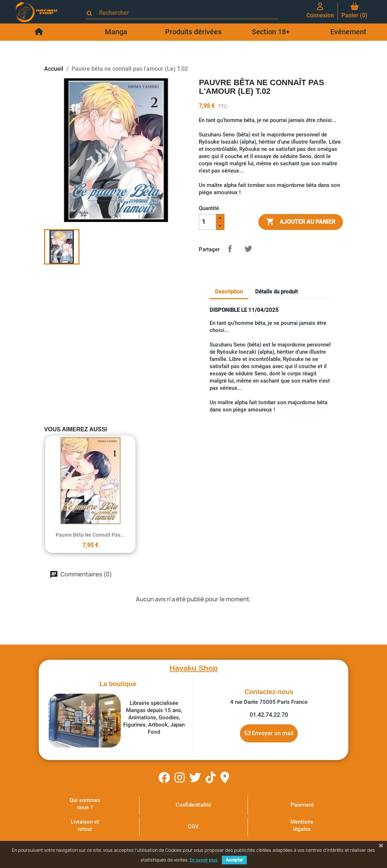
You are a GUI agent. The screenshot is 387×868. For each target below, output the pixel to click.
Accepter (234, 860)
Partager (230, 249)
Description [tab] (229, 292)
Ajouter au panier (301, 222)
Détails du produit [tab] (276, 292)
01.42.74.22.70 (269, 715)
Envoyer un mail (269, 733)
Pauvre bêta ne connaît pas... (90, 535)
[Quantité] (207, 222)
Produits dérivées (193, 32)
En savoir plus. (204, 860)
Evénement (348, 32)
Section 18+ (271, 32)
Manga (116, 32)
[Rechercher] (185, 13)
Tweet (248, 249)
